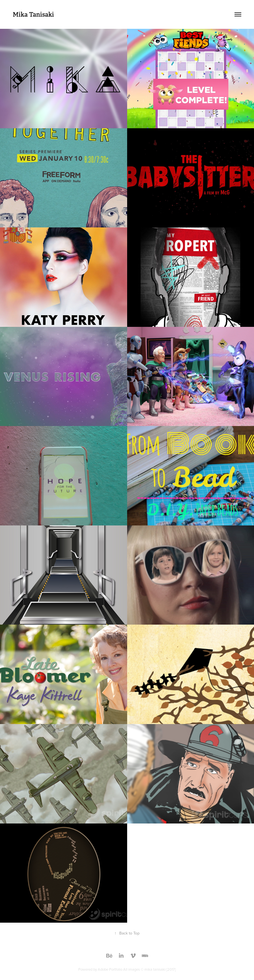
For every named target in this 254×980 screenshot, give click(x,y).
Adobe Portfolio (110, 969)
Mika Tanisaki (33, 14)
